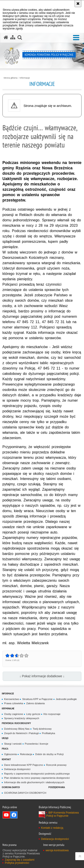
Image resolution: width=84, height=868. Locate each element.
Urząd (5, 738)
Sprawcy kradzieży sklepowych (22, 718)
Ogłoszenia (10, 754)
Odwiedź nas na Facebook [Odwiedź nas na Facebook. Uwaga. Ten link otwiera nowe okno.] (14, 815)
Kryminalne (8, 708)
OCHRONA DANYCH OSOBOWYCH (25, 793)
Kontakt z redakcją (52, 828)
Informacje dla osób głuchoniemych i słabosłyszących (34, 782)
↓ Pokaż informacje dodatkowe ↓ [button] (42, 676)
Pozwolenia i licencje (37, 744)
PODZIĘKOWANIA (57, 787)
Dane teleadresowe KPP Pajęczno (23, 765)
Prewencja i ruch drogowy (16, 723)
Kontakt (6, 759)
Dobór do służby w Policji (49, 754)
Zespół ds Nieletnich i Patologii (21, 733)
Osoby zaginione (14, 714)
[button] (76, 38)
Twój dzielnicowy (42, 729)
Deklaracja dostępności (17, 769)
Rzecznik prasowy (56, 765)
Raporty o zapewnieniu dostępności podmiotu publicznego (37, 774)
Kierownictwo (12, 699)
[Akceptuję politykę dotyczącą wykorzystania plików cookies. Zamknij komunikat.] (78, 4)
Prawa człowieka (14, 703)
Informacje (25, 78)
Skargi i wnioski (13, 744)
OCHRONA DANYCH (11, 787)
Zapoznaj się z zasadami (19, 860)
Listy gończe (33, 714)
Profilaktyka (48, 733)
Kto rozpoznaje (52, 714)
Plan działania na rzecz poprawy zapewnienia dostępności (37, 778)
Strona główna (11, 78)
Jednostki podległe (66, 699)
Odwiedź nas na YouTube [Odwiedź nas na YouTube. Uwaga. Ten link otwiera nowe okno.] (6, 815)
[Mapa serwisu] (13, 37)
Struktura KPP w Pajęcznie (37, 699)
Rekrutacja (26, 754)
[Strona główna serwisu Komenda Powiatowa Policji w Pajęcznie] (6, 37)
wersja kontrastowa (57, 850)
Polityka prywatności (17, 863)
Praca (5, 749)
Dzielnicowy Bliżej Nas (17, 729)
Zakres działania (36, 703)
